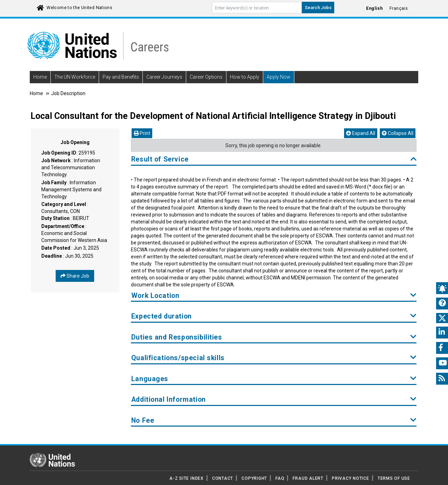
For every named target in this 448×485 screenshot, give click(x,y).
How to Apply (245, 77)
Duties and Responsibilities (274, 337)
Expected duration (274, 316)
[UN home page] (52, 460)
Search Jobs (318, 8)
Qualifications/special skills (274, 358)
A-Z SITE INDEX (187, 478)
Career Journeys (164, 77)
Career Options (206, 77)
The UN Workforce (75, 77)
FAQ (280, 478)
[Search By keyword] (257, 8)
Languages (274, 379)
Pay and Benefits (121, 77)
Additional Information (274, 400)
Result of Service (274, 159)
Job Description (68, 93)
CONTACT (223, 478)
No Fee (274, 420)
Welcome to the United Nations (79, 8)
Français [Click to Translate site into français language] (399, 8)
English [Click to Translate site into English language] (374, 8)
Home (40, 77)
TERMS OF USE (394, 478)
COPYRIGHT (254, 478)
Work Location (274, 296)
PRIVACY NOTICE (351, 478)
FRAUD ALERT (308, 478)
